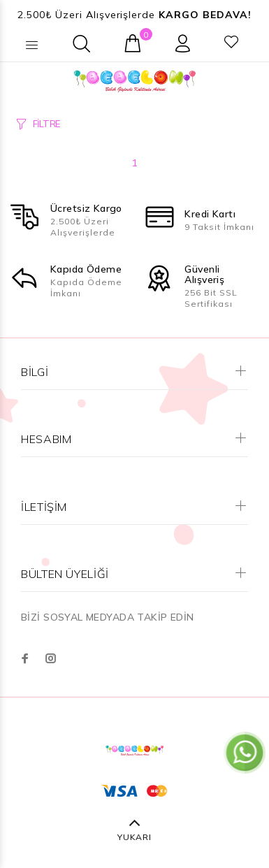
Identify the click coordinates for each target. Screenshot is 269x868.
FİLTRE (46, 124)
